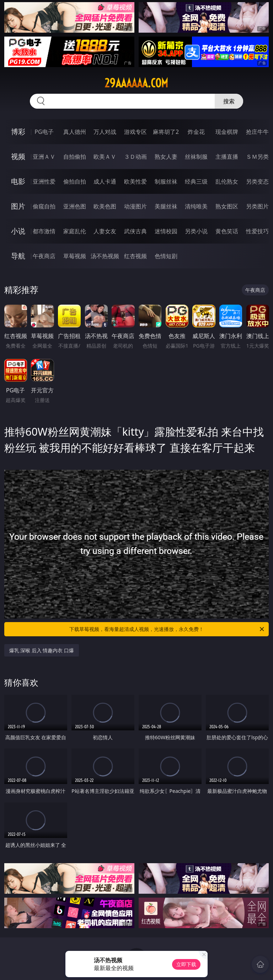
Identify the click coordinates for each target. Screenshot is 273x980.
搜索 (229, 101)
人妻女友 (105, 231)
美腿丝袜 (166, 206)
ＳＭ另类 (257, 157)
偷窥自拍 (44, 206)
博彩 (18, 132)
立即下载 (186, 964)
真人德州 (75, 132)
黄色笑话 (227, 231)
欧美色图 (105, 206)
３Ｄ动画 (135, 157)
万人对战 (105, 132)
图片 (18, 206)
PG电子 (44, 132)
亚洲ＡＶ (44, 157)
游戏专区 (135, 132)
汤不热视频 (105, 256)
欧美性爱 (135, 181)
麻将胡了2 (166, 132)
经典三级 (196, 181)
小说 (18, 231)
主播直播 (227, 157)
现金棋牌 (227, 132)
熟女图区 (227, 206)
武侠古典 (135, 231)
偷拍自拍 (75, 181)
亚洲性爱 (44, 181)
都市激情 (44, 231)
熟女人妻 (166, 157)
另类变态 (257, 181)
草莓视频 (75, 256)
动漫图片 (135, 206)
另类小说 (196, 231)
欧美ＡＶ (105, 157)
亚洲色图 (75, 206)
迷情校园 (166, 231)
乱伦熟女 (227, 181)
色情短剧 (166, 256)
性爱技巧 (257, 231)
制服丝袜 (166, 181)
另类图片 (257, 206)
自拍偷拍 (75, 157)
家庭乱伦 (75, 231)
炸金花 (196, 132)
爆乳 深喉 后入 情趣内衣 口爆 (42, 650)
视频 (18, 156)
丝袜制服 (196, 157)
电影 (18, 181)
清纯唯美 (196, 206)
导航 (18, 256)
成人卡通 (105, 181)
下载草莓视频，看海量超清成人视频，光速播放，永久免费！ (167, 629)
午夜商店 (44, 256)
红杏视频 (135, 256)
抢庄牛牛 (257, 132)
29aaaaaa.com (136, 83)
